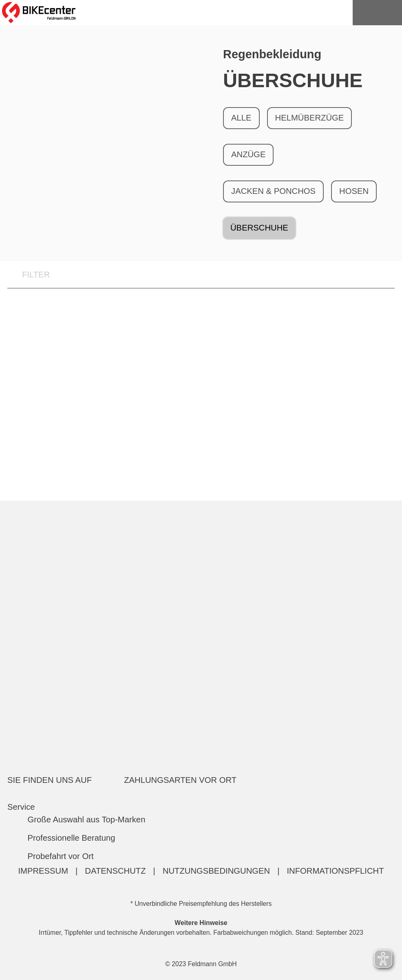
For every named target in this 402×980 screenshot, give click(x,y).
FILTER (29, 275)
